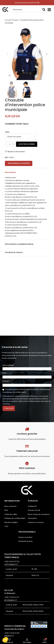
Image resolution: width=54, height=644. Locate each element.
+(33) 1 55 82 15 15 (12, 597)
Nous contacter (10, 506)
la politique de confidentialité (15, 392)
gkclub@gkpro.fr (11, 600)
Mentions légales (11, 522)
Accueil (8, 20)
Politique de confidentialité (15, 518)
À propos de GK (34, 510)
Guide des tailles (11, 514)
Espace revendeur (25, 537)
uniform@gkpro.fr (11, 564)
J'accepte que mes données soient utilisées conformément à (27, 391)
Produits (15, 20)
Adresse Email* (27, 367)
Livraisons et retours (36, 522)
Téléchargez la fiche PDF (19, 163)
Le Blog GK (32, 506)
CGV (6, 526)
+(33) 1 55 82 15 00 (12, 633)
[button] (49, 9)
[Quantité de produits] (10, 144)
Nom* (5, 373)
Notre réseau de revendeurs (39, 514)
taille (7, 132)
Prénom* (6, 381)
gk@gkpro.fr (9, 636)
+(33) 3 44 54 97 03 (12, 561)
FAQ (6, 510)
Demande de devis (26, 541)
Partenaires (32, 518)
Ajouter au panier (27, 144)
